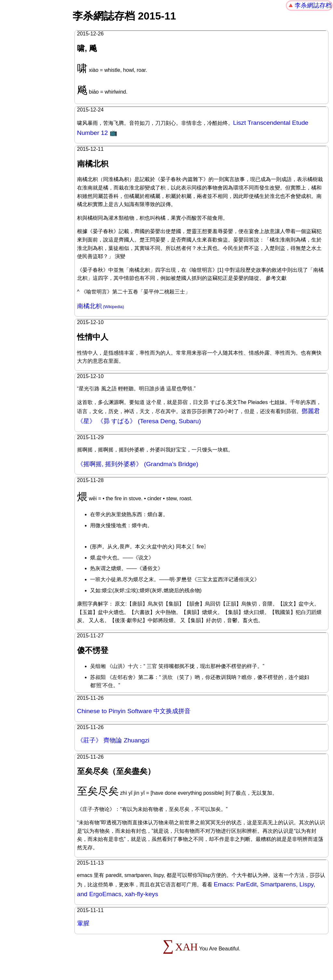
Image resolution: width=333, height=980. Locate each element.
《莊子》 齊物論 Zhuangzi (113, 740)
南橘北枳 (89, 306)
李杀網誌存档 (313, 5)
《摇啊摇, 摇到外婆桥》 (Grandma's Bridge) (138, 464)
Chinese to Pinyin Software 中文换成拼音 (134, 711)
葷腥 (83, 923)
